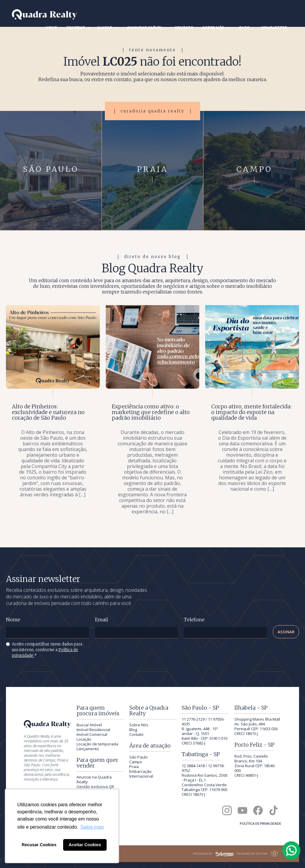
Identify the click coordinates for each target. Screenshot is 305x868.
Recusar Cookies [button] (39, 845)
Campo (136, 762)
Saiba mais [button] (92, 827)
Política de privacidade (260, 824)
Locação (84, 739)
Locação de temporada (97, 744)
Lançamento (88, 749)
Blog (133, 730)
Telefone (194, 620)
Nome (13, 620)
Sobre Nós (139, 725)
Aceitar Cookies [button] (85, 845)
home (51, 27)
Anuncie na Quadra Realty (94, 779)
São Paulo (139, 757)
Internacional (141, 776)
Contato (136, 734)
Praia (134, 767)
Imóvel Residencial (93, 730)
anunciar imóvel (145, 27)
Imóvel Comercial (92, 734)
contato (184, 27)
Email (102, 620)
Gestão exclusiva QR (95, 787)
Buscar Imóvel (89, 725)
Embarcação (140, 771)
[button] (78, 27)
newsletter (274, 27)
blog (244, 27)
